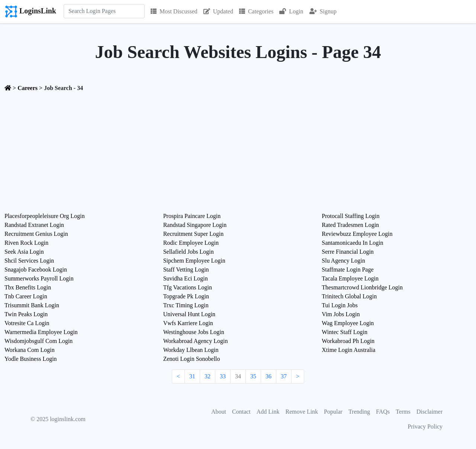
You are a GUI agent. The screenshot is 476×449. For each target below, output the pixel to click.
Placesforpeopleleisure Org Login (45, 216)
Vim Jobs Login (341, 314)
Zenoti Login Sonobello (192, 359)
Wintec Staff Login (345, 332)
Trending (359, 412)
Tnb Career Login (26, 296)
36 (268, 376)
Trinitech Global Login (349, 296)
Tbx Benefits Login (28, 287)
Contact (241, 412)
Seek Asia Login (24, 252)
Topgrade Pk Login (186, 296)
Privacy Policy (425, 426)
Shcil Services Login (29, 261)
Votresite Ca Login (27, 323)
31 (192, 376)
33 (223, 376)
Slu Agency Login (343, 261)
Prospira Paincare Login (192, 216)
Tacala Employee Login (350, 278)
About (219, 412)
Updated (218, 11)
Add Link (268, 412)
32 (208, 376)
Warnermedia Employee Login (41, 332)
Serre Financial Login (348, 252)
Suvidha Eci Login (186, 278)
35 (253, 376)
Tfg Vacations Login (188, 287)
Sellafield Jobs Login (189, 252)
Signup (323, 11)
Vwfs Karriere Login (188, 323)
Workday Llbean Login (191, 350)
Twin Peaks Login (26, 314)
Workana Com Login (30, 350)
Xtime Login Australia (348, 350)
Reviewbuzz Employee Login (357, 234)
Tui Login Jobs (340, 305)
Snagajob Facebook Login (36, 270)
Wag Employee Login (348, 323)
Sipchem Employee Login (194, 261)
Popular (333, 412)
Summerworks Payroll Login (39, 278)
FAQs (383, 412)
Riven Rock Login (26, 243)
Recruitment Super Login (194, 234)
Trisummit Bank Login (32, 305)
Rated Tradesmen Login (350, 225)
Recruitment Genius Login (36, 234)
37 (284, 376)
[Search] (104, 11)
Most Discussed (174, 11)
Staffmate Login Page (348, 270)
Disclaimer (430, 412)
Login (291, 11)
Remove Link (302, 412)
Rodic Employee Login (191, 243)
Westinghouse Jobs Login (194, 332)
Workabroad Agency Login (196, 341)
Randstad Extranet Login (34, 225)
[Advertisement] (238, 150)
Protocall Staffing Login (350, 216)
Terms (403, 412)
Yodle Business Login (31, 359)
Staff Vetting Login (186, 270)
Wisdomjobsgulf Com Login (38, 341)
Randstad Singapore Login (195, 225)
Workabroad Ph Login (348, 341)
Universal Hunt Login (189, 314)
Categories (256, 11)
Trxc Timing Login (186, 305)
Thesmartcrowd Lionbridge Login (362, 287)
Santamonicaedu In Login (352, 243)
